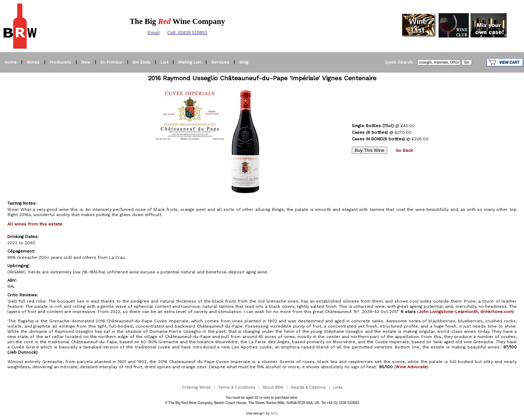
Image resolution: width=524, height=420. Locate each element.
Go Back (404, 150)
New (86, 62)
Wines (33, 62)
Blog (244, 62)
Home (11, 62)
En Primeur (111, 62)
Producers (60, 62)
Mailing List (190, 62)
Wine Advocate (411, 367)
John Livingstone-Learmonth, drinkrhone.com (466, 312)
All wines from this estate (35, 224)
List (164, 62)
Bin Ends (142, 62)
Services (220, 62)
